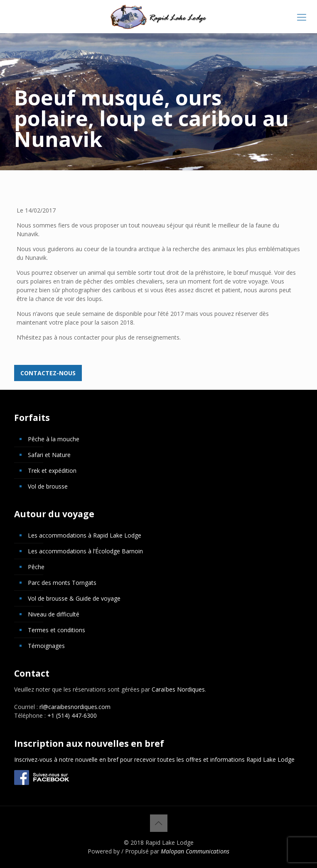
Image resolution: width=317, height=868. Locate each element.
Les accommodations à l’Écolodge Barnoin (85, 551)
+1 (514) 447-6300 (72, 715)
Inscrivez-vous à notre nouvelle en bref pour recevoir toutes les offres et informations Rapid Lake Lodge (154, 759)
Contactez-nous (48, 373)
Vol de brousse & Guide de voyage (74, 598)
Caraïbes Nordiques (178, 689)
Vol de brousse (48, 486)
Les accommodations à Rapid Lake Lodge (85, 535)
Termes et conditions (57, 630)
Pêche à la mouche (54, 439)
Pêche (36, 567)
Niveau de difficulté (54, 614)
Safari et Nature (49, 455)
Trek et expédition (52, 471)
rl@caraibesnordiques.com (75, 707)
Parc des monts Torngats (62, 583)
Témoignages (46, 646)
